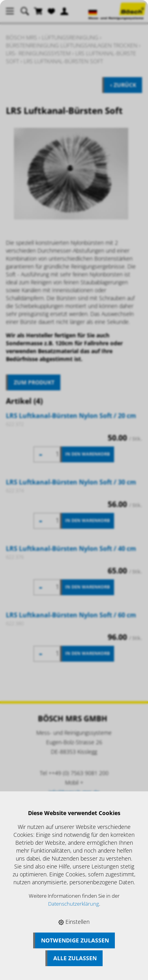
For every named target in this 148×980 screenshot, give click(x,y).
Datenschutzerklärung (74, 904)
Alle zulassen (75, 958)
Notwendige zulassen (75, 940)
